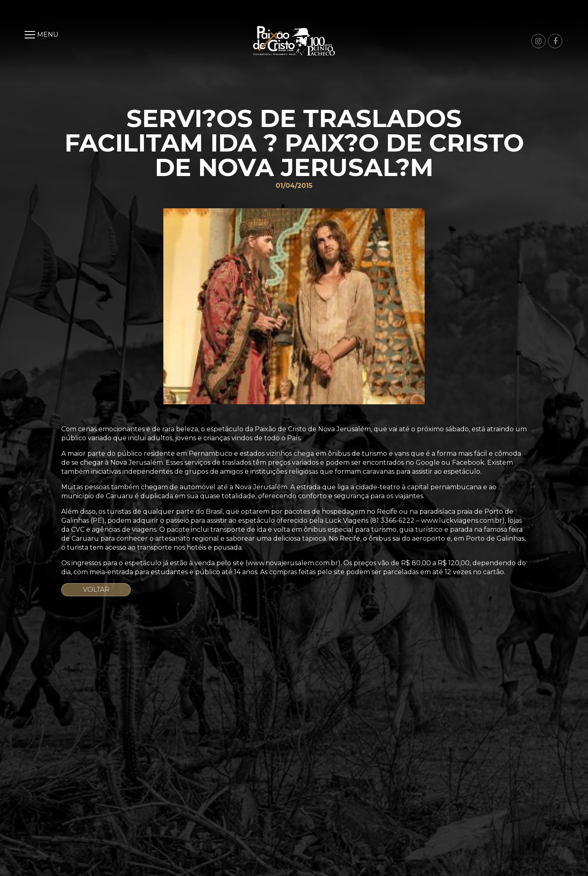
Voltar (96, 590)
